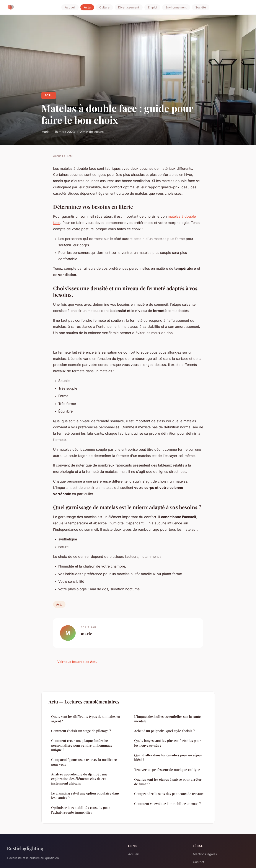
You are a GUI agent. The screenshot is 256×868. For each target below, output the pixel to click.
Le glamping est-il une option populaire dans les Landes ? (85, 795)
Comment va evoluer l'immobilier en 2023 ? (167, 804)
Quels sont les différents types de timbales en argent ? (86, 719)
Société (201, 7)
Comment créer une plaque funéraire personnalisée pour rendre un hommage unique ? (82, 745)
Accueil (70, 7)
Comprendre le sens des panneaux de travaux (169, 794)
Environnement (176, 7)
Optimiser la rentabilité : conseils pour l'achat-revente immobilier (81, 810)
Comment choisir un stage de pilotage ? (81, 731)
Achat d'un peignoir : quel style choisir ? (164, 731)
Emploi (152, 7)
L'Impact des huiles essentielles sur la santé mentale (167, 719)
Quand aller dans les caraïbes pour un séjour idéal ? (168, 757)
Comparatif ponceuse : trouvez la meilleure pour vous (84, 762)
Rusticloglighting (25, 848)
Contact (199, 862)
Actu (87, 7)
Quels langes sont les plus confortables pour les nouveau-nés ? (168, 743)
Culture (104, 7)
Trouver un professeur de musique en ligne (167, 770)
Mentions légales (205, 854)
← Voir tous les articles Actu (75, 662)
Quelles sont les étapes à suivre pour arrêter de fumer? (168, 782)
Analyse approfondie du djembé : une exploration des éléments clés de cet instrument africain (79, 779)
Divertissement (129, 7)
